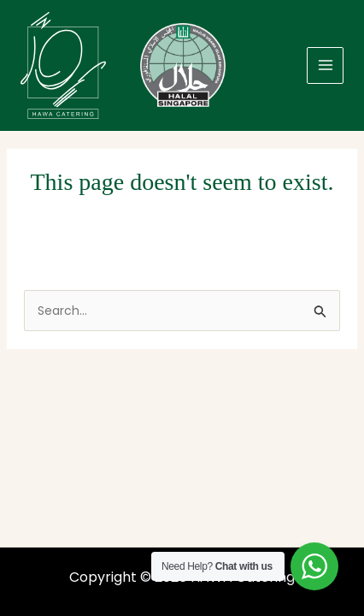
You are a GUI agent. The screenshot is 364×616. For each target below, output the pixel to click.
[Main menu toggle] (325, 65)
